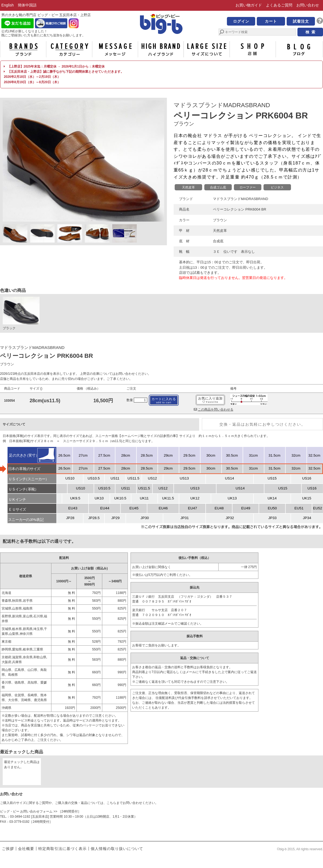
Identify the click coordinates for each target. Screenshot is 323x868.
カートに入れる (164, 400)
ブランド (23, 49)
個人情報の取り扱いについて (117, 849)
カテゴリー (69, 49)
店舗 (253, 49)
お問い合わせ (308, 5)
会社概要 (26, 849)
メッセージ (115, 49)
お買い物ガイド (249, 5)
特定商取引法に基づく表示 (62, 849)
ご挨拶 (8, 849)
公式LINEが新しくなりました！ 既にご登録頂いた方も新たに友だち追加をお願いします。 (43, 33)
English (8, 5)
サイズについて (207, 49)
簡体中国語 (27, 5)
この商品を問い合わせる (214, 409)
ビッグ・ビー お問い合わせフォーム (26, 811)
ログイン (241, 21)
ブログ (299, 49)
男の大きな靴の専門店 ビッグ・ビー (161, 25)
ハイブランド (161, 49)
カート (271, 21)
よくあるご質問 (279, 5)
